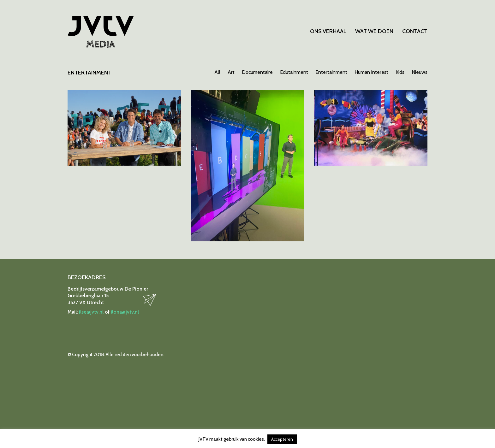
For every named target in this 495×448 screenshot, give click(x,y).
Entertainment (331, 72)
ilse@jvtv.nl (91, 312)
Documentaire (257, 72)
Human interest (371, 72)
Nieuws (420, 72)
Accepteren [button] (282, 439)
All (217, 72)
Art (231, 72)
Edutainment (294, 72)
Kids (400, 72)
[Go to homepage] (101, 32)
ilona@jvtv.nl (125, 312)
